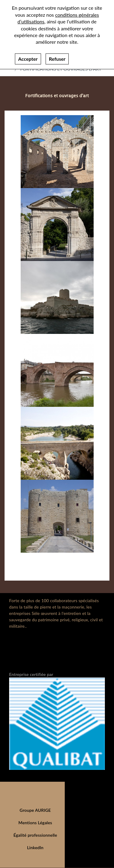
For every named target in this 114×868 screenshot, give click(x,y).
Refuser (57, 56)
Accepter (28, 56)
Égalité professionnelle (35, 835)
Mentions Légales (35, 823)
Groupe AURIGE (35, 810)
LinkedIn (35, 847)
